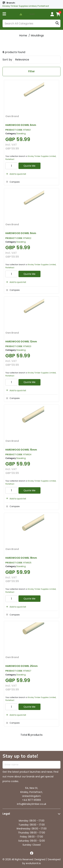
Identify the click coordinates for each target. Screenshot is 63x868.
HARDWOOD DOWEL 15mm (21, 450)
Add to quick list (16, 174)
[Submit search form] (57, 24)
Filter (32, 71)
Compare (12, 182)
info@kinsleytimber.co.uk (32, 804)
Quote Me (29, 166)
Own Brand (12, 116)
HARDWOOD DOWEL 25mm (22, 666)
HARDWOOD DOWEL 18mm (21, 558)
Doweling (21, 134)
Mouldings (37, 35)
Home (23, 35)
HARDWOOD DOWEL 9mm (21, 233)
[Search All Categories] (32, 23)
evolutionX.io (33, 863)
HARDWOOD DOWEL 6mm (21, 125)
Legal (6, 814)
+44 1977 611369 (32, 800)
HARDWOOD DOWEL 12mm (21, 342)
